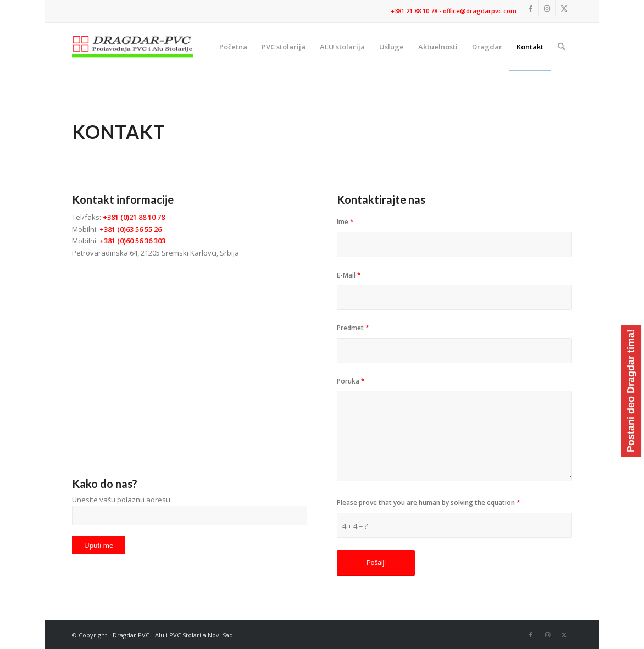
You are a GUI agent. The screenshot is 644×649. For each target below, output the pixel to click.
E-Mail (349, 275)
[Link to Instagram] (547, 8)
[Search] (561, 47)
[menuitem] (233, 47)
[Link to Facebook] (531, 8)
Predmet (353, 328)
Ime (345, 222)
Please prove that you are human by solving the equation (429, 503)
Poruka (351, 381)
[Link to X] (564, 8)
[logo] (132, 47)
